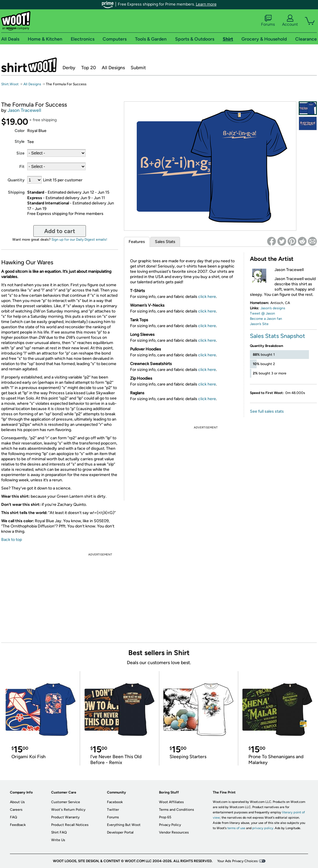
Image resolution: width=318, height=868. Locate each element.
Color (20, 131)
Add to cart (60, 231)
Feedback (18, 825)
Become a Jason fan (266, 319)
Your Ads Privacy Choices (237, 861)
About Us (17, 802)
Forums (268, 21)
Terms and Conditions (177, 810)
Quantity (16, 180)
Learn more (206, 4)
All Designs (113, 68)
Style (20, 142)
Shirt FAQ (59, 832)
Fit (22, 167)
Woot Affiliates (171, 802)
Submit (138, 68)
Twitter (113, 810)
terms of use (236, 828)
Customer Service (66, 802)
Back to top (12, 540)
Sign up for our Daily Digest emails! (79, 239)
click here (207, 297)
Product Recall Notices (70, 825)
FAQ (13, 817)
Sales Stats (165, 242)
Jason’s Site (259, 324)
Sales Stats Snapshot (278, 336)
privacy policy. (263, 828)
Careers (16, 810)
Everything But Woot (124, 825)
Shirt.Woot (29, 65)
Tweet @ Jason (262, 313)
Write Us (58, 840)
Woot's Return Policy (68, 810)
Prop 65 (165, 817)
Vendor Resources (174, 832)
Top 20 (89, 68)
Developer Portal (120, 832)
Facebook (115, 802)
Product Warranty (65, 817)
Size (20, 153)
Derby (69, 68)
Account (290, 21)
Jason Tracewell (24, 110)
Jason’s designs (273, 308)
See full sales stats (267, 411)
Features (137, 242)
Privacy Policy (170, 825)
